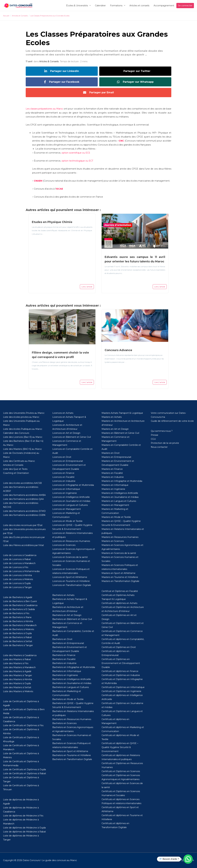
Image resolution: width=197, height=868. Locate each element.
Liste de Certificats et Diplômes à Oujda (24, 769)
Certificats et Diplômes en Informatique (123, 687)
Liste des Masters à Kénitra (18, 679)
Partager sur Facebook (62, 82)
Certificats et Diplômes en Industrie (121, 675)
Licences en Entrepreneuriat (68, 461)
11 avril (29, 61)
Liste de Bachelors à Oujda (17, 633)
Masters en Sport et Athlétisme (119, 573)
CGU (153, 439)
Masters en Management (115, 505)
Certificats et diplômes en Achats (119, 603)
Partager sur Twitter (137, 71)
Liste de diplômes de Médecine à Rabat (24, 832)
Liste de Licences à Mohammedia (21, 571)
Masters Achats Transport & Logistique (122, 413)
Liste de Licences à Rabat (17, 559)
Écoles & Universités (77, 6)
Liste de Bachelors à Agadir (18, 597)
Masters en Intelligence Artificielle (120, 493)
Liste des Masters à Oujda (17, 683)
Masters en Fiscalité (112, 473)
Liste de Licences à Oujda (17, 583)
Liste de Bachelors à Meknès (19, 629)
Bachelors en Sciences (64, 723)
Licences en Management (67, 509)
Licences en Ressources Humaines (71, 541)
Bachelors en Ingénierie (65, 675)
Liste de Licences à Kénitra (17, 575)
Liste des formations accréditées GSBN (24, 515)
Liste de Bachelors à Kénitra (18, 621)
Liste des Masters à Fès (16, 663)
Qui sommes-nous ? (162, 431)
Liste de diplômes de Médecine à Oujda (24, 828)
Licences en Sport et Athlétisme (70, 577)
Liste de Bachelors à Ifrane (17, 617)
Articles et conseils (139, 6)
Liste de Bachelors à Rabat (17, 637)
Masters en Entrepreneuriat (116, 457)
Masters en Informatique (115, 485)
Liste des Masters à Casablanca (20, 655)
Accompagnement (164, 6)
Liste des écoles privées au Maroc (21, 417)
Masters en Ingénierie (113, 489)
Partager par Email (98, 93)
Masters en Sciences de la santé (119, 553)
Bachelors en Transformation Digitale (72, 759)
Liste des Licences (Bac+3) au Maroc (23, 437)
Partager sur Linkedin (62, 71)
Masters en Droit (111, 453)
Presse (155, 435)
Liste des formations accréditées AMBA (24, 495)
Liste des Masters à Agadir (17, 671)
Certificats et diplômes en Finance (120, 671)
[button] (188, 859)
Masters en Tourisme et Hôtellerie (120, 577)
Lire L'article (87, 287)
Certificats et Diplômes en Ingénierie (121, 691)
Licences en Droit (62, 457)
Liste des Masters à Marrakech (19, 667)
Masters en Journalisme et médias (120, 497)
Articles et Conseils (13, 465)
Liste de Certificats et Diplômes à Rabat (25, 773)
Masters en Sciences (113, 541)
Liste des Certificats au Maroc (19, 461)
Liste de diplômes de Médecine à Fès (23, 816)
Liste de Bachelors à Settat (18, 641)
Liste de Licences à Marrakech (19, 563)
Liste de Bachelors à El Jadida (19, 609)
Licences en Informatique (66, 489)
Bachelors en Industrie (64, 663)
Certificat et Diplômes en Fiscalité (120, 591)
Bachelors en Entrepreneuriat (68, 643)
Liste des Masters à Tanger (18, 675)
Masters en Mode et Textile (116, 517)
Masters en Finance (112, 469)
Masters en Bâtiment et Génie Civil (120, 433)
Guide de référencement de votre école (172, 421)
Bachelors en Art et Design (67, 615)
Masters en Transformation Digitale (120, 581)
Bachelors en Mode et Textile (68, 699)
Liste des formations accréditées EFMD (24, 511)
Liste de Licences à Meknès (18, 579)
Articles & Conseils (49, 61)
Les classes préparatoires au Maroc (44, 109)
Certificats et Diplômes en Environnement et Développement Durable (121, 663)
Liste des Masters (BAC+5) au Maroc (22, 449)
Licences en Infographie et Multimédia (73, 485)
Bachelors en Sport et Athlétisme (70, 751)
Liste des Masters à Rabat (17, 659)
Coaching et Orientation (16, 473)
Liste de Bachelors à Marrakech (20, 625)
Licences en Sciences (64, 545)
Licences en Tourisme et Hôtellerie (71, 581)
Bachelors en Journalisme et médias (72, 683)
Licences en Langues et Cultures (70, 505)
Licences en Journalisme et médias (71, 501)
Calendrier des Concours (16, 433)
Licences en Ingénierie (65, 493)
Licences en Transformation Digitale (72, 585)
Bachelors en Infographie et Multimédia (74, 667)
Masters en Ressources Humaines (120, 537)
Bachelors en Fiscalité (64, 659)
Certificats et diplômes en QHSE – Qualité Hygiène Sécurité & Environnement (120, 747)
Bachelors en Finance (64, 655)
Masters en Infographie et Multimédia (122, 481)
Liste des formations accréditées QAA (23, 499)
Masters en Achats (112, 417)
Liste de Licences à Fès (16, 567)
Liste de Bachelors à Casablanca (20, 605)
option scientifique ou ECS (76, 153)
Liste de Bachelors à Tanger (18, 645)
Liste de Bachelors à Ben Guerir (20, 601)
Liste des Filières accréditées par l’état (23, 545)
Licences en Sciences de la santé (70, 557)
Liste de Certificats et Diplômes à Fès (23, 725)
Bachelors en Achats (63, 595)
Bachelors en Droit (62, 639)
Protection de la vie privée (165, 443)
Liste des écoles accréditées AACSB (22, 483)
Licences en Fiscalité (63, 477)
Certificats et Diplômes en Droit (119, 647)
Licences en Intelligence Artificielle (71, 497)
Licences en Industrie (64, 481)
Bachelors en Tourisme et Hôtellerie (72, 755)
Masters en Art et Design (115, 429)
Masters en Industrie (113, 477)
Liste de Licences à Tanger (17, 587)
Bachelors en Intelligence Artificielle (72, 679)
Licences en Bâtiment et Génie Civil (72, 437)
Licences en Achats (63, 413)
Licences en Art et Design (66, 433)
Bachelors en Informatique (67, 671)
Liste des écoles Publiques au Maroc (23, 429)
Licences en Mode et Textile (67, 521)
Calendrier (100, 6)
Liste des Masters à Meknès (18, 691)
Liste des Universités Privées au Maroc (24, 413)
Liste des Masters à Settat (17, 687)
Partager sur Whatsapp (135, 82)
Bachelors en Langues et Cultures (71, 687)
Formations (116, 6)
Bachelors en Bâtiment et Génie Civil (72, 619)
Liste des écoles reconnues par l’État (23, 525)
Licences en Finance (63, 473)
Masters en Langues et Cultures (119, 501)
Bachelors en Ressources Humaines (72, 719)
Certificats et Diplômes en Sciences (121, 771)
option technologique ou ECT (77, 161)
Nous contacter (159, 447)
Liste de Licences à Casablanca (20, 555)
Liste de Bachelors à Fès (16, 613)
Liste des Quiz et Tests (15, 469)
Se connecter (185, 6)
